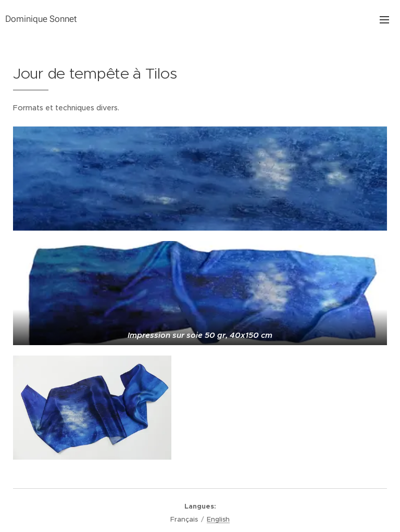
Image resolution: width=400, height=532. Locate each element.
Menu (384, 20)
